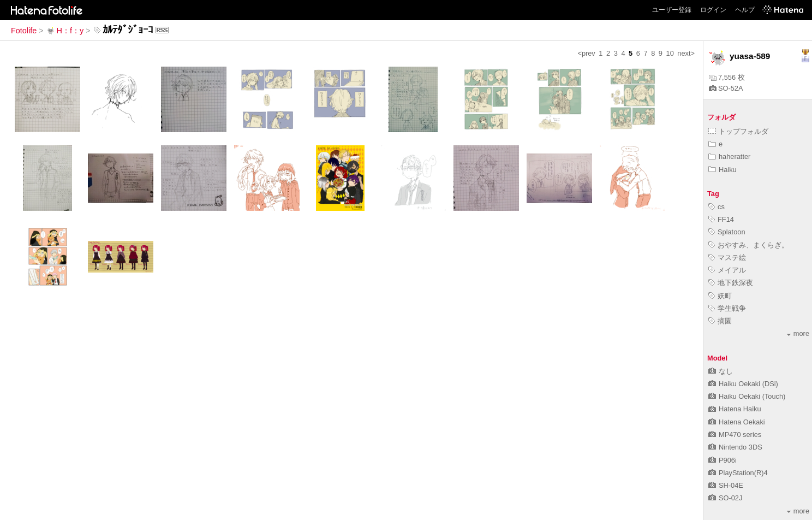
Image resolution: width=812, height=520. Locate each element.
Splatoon (727, 232)
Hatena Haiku (735, 409)
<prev (586, 53)
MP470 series (735, 435)
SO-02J (725, 498)
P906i (723, 460)
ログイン (713, 10)
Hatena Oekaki (737, 422)
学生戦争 (727, 308)
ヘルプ (745, 10)
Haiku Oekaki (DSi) (743, 384)
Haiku (723, 170)
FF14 (721, 219)
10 (670, 53)
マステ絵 (727, 258)
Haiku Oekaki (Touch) (747, 396)
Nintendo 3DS (735, 447)
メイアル (727, 270)
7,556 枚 (727, 77)
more (798, 333)
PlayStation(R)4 (738, 473)
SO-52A (726, 88)
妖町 (720, 296)
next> (686, 53)
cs (717, 207)
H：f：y (65, 31)
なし (721, 371)
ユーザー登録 (672, 10)
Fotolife (24, 31)
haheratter (729, 156)
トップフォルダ (738, 131)
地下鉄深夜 (731, 283)
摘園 (720, 321)
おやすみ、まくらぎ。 (748, 245)
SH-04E (726, 485)
